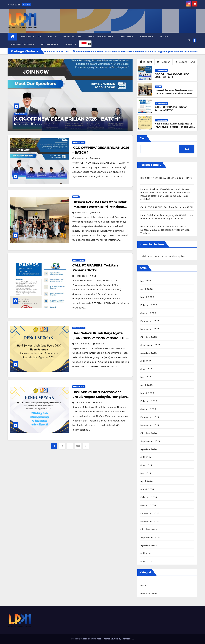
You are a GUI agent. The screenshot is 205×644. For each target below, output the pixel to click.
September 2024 (150, 441)
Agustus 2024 (149, 449)
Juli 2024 (146, 457)
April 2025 (147, 385)
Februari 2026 (149, 305)
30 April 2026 (83, 344)
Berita (52, 37)
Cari (143, 138)
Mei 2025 (146, 377)
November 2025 (150, 329)
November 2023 (150, 521)
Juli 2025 (146, 361)
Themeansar (127, 639)
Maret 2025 (147, 393)
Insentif (70, 44)
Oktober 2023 (149, 529)
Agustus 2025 (149, 353)
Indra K (37, 124)
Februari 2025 (149, 401)
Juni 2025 (146, 369)
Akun (163, 37)
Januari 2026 (148, 313)
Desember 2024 (150, 417)
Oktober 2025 (149, 337)
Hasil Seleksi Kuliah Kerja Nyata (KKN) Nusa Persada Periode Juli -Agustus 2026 (175, 127)
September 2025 (150, 345)
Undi (94, 276)
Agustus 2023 (149, 545)
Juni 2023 (146, 561)
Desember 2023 (150, 513)
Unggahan (127, 37)
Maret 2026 (147, 297)
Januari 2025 (148, 409)
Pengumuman (72, 37)
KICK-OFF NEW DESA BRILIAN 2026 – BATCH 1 (67, 119)
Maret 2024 (147, 489)
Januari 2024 (148, 505)
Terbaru (146, 62)
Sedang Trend (185, 62)
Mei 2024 (146, 473)
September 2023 (150, 537)
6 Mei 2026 (23, 124)
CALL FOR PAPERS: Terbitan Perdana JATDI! (171, 109)
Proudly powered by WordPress (86, 639)
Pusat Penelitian (100, 37)
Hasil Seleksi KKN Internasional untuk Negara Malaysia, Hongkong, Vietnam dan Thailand (101, 397)
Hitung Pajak (49, 44)
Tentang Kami (30, 37)
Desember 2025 (150, 321)
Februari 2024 (149, 497)
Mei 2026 (146, 281)
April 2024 (147, 481)
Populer (164, 62)
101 (78, 446)
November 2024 (150, 425)
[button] (189, 40)
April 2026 (147, 289)
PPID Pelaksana (22, 44)
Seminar (146, 37)
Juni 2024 (146, 465)
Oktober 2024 (149, 433)
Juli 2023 (146, 553)
